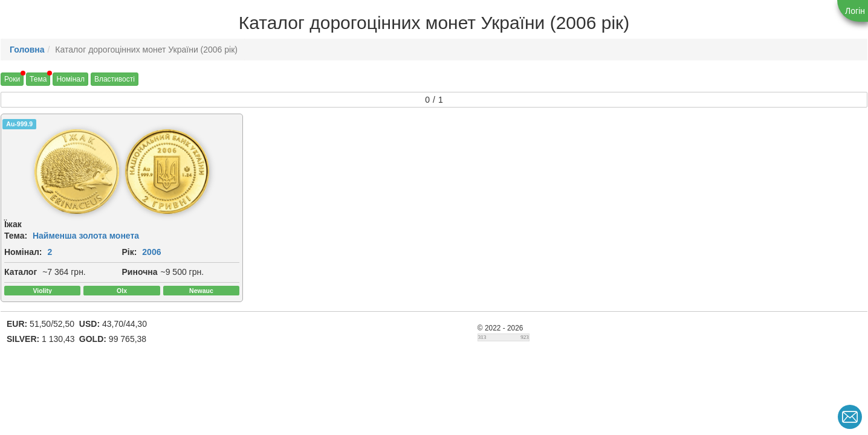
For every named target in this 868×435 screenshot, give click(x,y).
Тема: (16, 236)
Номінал (70, 79)
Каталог (21, 272)
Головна (27, 50)
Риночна (123, 272)
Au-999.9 (19, 124)
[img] (60, 172)
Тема (38, 79)
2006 (135, 252)
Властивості (115, 79)
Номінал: (23, 252)
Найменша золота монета (86, 236)
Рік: (113, 252)
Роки (12, 79)
